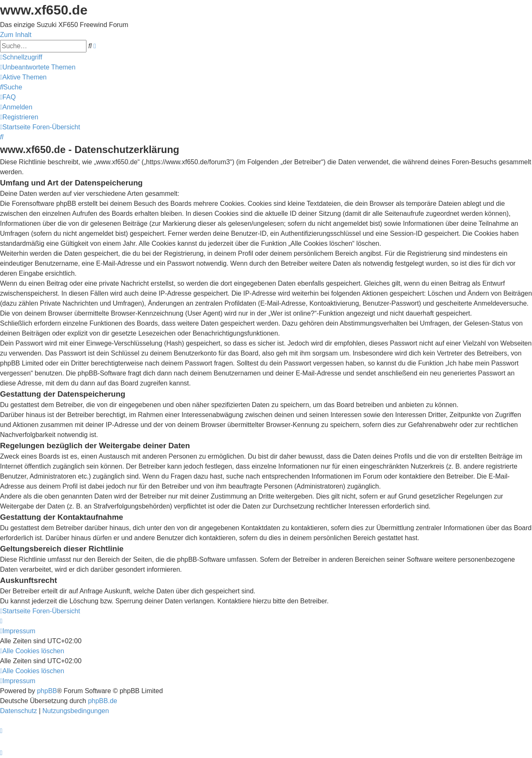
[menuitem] (38, 67)
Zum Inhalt (16, 35)
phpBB (47, 691)
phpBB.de (103, 701)
